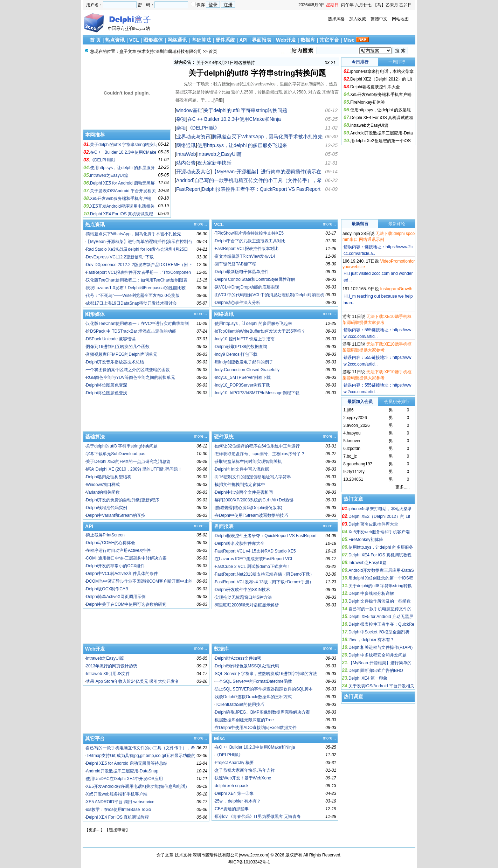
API (244, 40)
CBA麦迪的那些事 (232, 809)
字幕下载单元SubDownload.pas (115, 454)
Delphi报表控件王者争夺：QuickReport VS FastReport (261, 189)
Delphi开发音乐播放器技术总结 (115, 362)
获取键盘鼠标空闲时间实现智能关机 (248, 461)
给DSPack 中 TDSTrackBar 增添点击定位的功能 (131, 331)
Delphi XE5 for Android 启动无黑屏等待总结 (127, 763)
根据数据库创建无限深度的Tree (244, 720)
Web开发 (286, 40)
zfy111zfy (356, 472)
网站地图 (400, 19)
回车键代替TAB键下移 (235, 264)
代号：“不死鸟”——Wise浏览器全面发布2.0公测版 (133, 296)
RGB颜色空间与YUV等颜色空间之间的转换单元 (130, 377)
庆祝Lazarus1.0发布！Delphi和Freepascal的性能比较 (136, 288)
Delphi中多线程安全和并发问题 (378, 655)
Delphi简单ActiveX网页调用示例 (116, 597)
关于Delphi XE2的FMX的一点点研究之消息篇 (128, 461)
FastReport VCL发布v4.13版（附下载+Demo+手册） (264, 582)
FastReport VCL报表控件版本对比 (247, 249)
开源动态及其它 (193, 172)
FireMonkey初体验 (368, 102)
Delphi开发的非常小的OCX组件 (115, 566)
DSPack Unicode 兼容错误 (111, 339)
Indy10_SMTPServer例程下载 (243, 377)
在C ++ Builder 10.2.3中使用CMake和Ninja (234, 119)
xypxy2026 (357, 418)
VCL (134, 40)
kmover (354, 441)
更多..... (403, 487)
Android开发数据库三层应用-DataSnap (122, 771)
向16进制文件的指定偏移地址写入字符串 (253, 477)
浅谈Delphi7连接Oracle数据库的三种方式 (253, 697)
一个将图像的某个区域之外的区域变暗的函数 (128, 370)
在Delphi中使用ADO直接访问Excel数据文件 (255, 728)
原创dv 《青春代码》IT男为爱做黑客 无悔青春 (258, 817)
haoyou (354, 433)
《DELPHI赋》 (104, 160)
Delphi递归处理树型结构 (109, 477)
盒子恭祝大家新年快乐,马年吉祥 (245, 770)
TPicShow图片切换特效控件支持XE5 (249, 233)
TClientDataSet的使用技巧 (239, 704)
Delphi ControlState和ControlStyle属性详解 (255, 279)
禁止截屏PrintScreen (105, 535)
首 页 (95, 40)
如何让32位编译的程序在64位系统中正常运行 (257, 446)
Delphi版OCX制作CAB (107, 589)
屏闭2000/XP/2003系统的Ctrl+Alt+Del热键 (254, 500)
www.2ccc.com (254, 855)
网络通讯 (177, 40)
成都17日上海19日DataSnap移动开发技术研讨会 (131, 303)
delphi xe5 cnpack (231, 786)
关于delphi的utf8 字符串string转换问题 (257, 73)
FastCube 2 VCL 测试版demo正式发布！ (253, 567)
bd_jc (352, 456)
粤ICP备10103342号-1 (249, 862)
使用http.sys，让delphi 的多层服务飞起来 (242, 145)
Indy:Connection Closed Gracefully (247, 370)
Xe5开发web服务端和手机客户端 (121, 199)
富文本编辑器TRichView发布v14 (245, 256)
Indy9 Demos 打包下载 (236, 354)
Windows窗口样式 (103, 485)
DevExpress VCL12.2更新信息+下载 (120, 257)
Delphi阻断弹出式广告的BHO (376, 671)
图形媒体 (153, 40)
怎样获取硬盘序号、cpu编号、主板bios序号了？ (260, 454)
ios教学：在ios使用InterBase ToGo (118, 810)
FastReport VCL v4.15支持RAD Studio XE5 (255, 551)
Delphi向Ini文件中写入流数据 (242, 469)
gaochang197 (359, 464)
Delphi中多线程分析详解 (371, 593)
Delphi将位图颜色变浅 (106, 393)
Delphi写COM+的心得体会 (110, 543)
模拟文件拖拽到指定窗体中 (240, 485)
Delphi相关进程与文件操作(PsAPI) (381, 647)
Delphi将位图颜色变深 (106, 385)
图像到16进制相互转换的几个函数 (117, 347)
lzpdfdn (354, 449)
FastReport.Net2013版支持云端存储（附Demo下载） (264, 574)
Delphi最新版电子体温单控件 (242, 272)
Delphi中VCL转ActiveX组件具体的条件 (122, 574)
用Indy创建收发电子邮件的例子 (244, 362)
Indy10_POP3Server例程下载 (242, 385)
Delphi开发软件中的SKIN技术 (242, 590)
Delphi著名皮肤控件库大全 (375, 87)
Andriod (185, 180)
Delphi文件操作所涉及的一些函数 (380, 601)
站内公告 (186, 163)
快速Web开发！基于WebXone (243, 778)
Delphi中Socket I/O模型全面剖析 (379, 632)
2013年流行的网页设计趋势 (112, 666)
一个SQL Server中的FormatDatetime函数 (253, 681)
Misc (349, 40)
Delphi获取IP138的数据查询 (241, 347)
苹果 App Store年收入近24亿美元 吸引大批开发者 (132, 681)
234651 (356, 479)
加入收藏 (358, 19)
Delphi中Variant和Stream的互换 (116, 515)
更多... (95, 830)
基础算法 (201, 40)
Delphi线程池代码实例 (106, 508)
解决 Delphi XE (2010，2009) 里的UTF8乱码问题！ (134, 469)
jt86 (350, 410)
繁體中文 (379, 19)
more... (200, 224)
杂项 (181, 119)
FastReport (188, 189)
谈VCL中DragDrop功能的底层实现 (247, 287)
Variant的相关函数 (103, 492)
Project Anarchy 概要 (234, 763)
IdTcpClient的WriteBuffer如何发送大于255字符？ (260, 331)
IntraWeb (186, 154)
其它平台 (329, 40)
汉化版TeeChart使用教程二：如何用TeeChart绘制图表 (136, 280)
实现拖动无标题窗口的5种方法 (243, 597)
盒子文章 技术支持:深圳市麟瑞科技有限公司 (161, 51)
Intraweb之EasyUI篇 (109, 175)
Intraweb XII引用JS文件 (108, 674)
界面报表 (262, 40)
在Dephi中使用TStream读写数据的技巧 (251, 515)
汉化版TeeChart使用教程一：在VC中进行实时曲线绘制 (137, 324)
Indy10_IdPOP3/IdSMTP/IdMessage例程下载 (257, 393)
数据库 (308, 40)
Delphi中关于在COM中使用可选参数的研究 (126, 604)
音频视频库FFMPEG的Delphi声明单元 (122, 354)
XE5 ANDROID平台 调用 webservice (120, 802)
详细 (219, 100)
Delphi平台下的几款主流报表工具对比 (250, 241)
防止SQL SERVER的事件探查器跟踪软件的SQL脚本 (264, 689)
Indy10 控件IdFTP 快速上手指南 (245, 339)
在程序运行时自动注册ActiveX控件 (118, 550)
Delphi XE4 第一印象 (234, 793)
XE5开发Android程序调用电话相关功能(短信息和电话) (136, 786)
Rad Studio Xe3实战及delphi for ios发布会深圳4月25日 (137, 249)
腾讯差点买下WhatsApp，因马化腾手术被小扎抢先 (267, 137)
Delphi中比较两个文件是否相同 (244, 492)
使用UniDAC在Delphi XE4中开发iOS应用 (124, 779)
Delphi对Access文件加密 (238, 658)
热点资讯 (115, 40)
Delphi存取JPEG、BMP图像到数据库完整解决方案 (262, 712)
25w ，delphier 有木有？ (238, 801)
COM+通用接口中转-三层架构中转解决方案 (126, 558)
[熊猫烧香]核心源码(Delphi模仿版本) (248, 508)
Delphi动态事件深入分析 (237, 303)
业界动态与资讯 (193, 137)
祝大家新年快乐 (211, 63)
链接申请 (117, 830)
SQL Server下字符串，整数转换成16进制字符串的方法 (266, 674)
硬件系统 (225, 40)
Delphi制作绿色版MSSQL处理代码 (247, 666)
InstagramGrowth (396, 289)
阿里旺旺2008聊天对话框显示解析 (247, 605)
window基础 (189, 110)
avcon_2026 (358, 425)
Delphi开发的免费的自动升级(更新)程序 (123, 500)
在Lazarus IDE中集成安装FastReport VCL (254, 559)
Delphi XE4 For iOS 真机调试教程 (122, 214)
